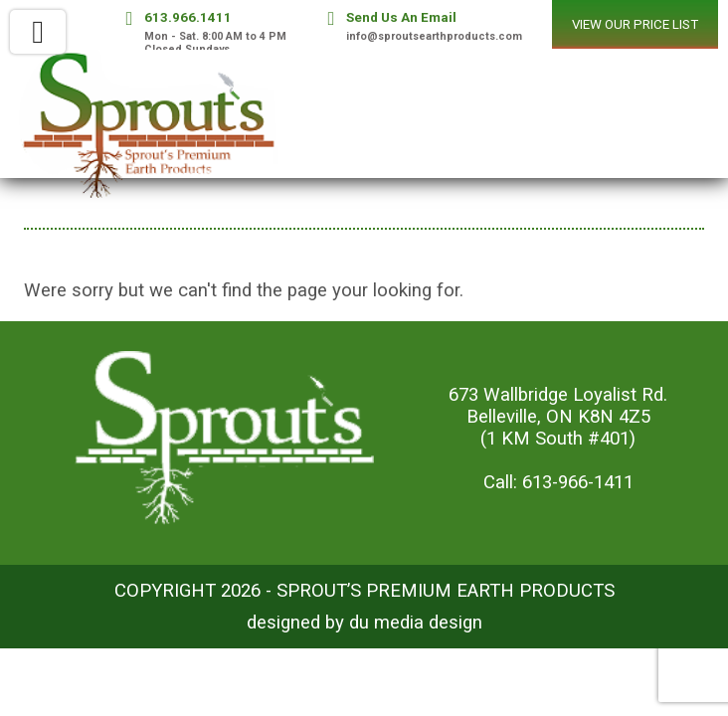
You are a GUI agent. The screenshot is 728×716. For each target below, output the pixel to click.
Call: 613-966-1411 (558, 482)
